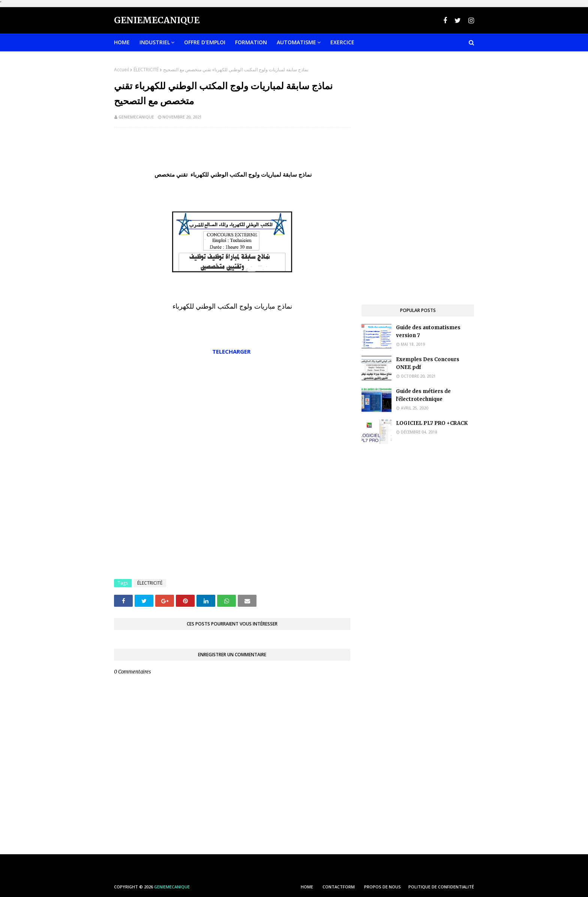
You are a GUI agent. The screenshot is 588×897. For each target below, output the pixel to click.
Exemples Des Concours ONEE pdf (428, 363)
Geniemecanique (157, 20)
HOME (307, 887)
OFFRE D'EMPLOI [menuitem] (205, 42)
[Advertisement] (232, 414)
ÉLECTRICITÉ (146, 70)
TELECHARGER (232, 351)
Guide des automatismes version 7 (428, 331)
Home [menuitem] (122, 42)
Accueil (121, 70)
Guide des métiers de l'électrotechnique (423, 395)
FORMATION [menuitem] (251, 42)
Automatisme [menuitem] (296, 42)
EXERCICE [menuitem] (342, 42)
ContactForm (339, 887)
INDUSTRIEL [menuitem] (155, 42)
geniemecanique (136, 117)
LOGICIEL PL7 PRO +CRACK (432, 423)
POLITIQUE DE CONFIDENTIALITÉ (441, 887)
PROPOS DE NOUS (382, 887)
